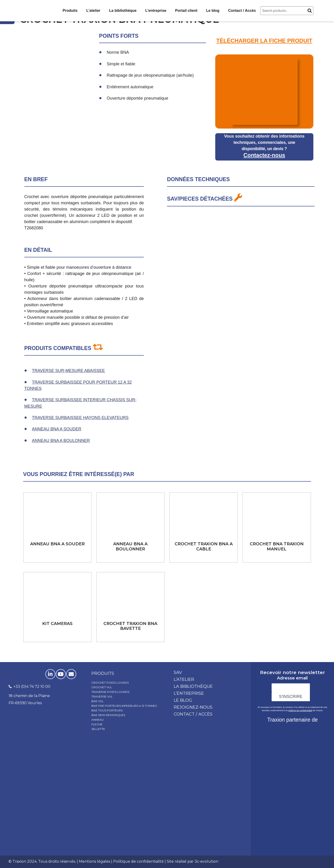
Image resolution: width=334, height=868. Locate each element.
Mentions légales (95, 861)
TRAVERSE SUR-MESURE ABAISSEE (69, 371)
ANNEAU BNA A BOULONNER (61, 441)
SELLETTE (98, 729)
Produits (70, 11)
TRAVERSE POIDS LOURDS (110, 692)
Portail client (186, 11)
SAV (178, 672)
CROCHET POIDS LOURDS (110, 683)
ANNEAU (98, 720)
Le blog (213, 11)
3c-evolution (206, 861)
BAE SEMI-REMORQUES (108, 715)
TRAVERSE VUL (102, 696)
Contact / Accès (242, 11)
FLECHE (97, 724)
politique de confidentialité (300, 710)
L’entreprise (156, 11)
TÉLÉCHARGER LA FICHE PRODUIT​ (264, 41)
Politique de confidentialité (138, 861)
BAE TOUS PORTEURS (107, 710)
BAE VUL (98, 701)
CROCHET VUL (102, 687)
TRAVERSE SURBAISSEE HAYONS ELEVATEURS (80, 418)
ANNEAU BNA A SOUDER (57, 429)
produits (103, 673)
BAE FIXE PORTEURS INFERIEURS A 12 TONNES (124, 706)
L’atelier (93, 11)
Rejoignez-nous (193, 707)
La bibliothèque (123, 11)
